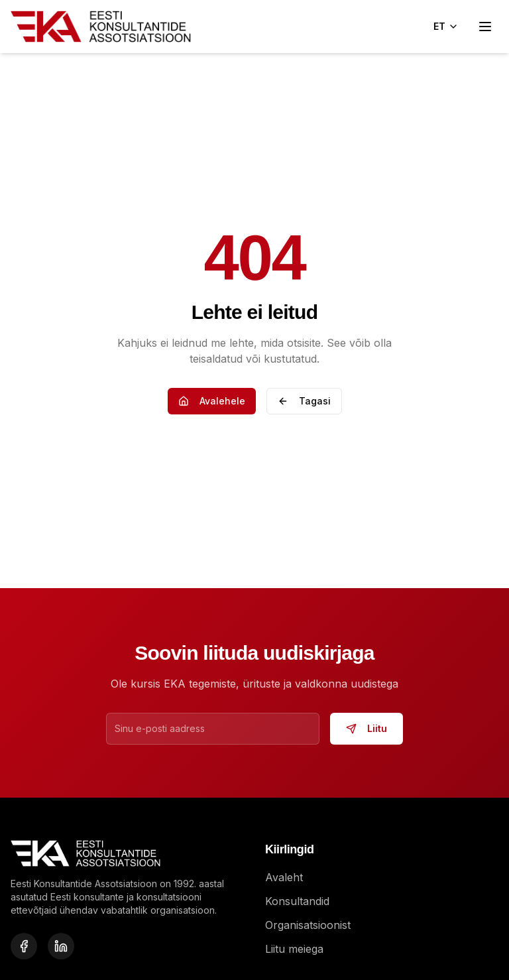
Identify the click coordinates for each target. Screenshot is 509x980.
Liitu (367, 728)
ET (446, 26)
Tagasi (304, 401)
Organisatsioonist (308, 925)
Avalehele (212, 401)
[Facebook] (24, 946)
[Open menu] (485, 27)
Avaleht (284, 877)
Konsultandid (297, 901)
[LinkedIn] (61, 946)
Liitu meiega (294, 949)
